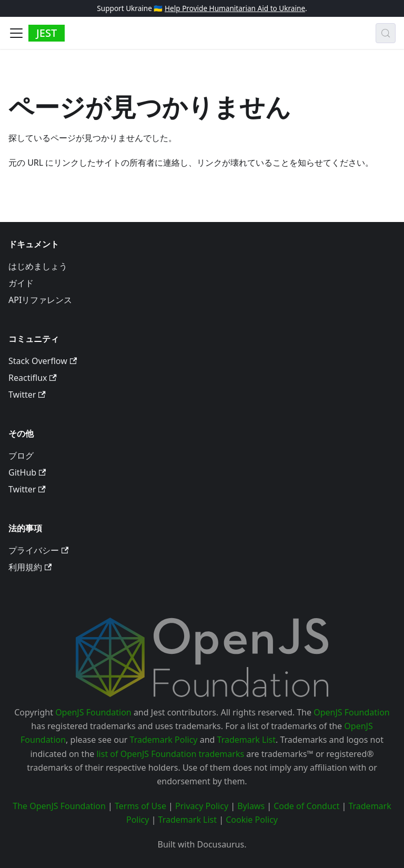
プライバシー (38, 550)
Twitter (27, 395)
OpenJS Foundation (93, 712)
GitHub (27, 472)
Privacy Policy (202, 806)
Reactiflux (33, 378)
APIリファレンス (40, 300)
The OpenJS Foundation (59, 806)
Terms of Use (140, 806)
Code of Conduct (306, 806)
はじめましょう (38, 266)
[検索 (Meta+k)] (386, 33)
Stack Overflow (43, 361)
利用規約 (30, 567)
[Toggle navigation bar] (16, 33)
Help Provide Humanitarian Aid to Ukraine (235, 8)
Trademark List (246, 740)
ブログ (21, 456)
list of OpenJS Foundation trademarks (170, 754)
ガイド (21, 283)
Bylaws (251, 806)
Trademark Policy (164, 740)
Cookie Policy (252, 820)
